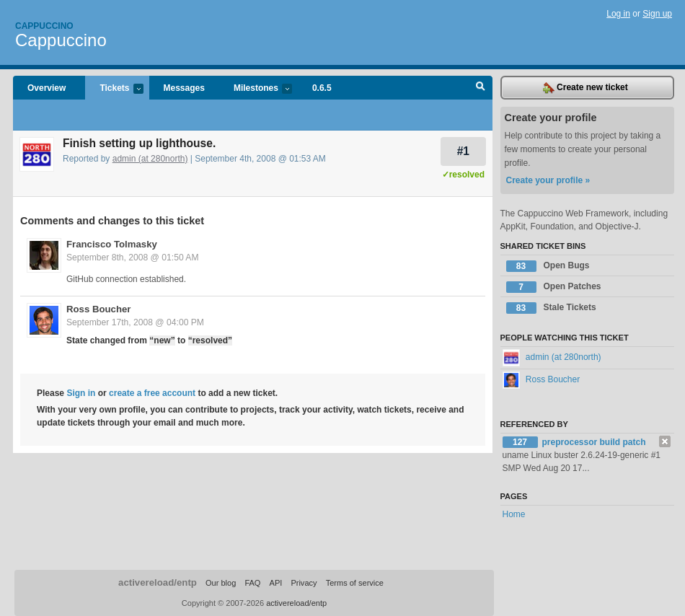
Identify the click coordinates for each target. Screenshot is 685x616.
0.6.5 (322, 88)
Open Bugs (548, 266)
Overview (47, 88)
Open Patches (554, 287)
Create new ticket (585, 88)
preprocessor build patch (594, 442)
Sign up (657, 14)
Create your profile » (548, 180)
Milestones (256, 89)
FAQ (252, 583)
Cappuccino (44, 26)
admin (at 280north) (150, 159)
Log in (618, 14)
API (276, 583)
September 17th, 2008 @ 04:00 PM (135, 322)
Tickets (114, 89)
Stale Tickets (551, 308)
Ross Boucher (98, 309)
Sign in (81, 393)
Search (481, 88)
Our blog (221, 583)
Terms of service (355, 583)
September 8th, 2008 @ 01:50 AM (133, 258)
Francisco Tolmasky (112, 244)
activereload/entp (158, 582)
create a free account (152, 393)
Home (514, 514)
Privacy (304, 583)
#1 (463, 151)
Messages (184, 88)
